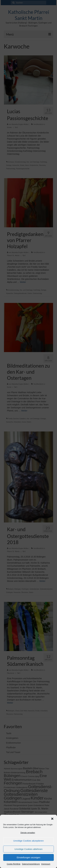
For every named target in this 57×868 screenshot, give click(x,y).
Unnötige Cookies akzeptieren (28, 841)
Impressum (46, 864)
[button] (52, 819)
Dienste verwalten (28, 833)
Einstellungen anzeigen (28, 857)
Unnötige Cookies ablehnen (28, 849)
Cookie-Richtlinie (14, 864)
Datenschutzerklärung (31, 864)
